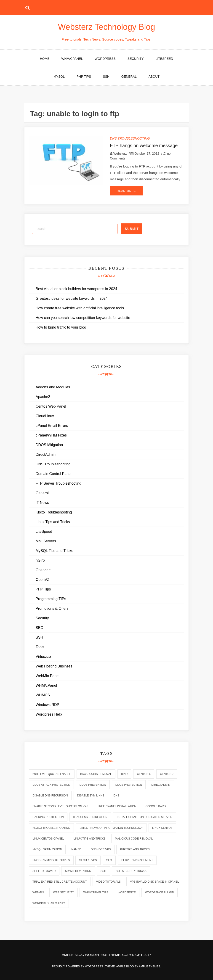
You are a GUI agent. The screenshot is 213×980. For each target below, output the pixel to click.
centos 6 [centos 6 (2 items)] (144, 774)
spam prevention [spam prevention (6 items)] (78, 871)
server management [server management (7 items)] (137, 860)
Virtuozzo (43, 657)
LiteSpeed (164, 59)
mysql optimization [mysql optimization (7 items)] (47, 849)
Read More (126, 191)
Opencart (43, 570)
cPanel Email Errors (52, 426)
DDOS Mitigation (49, 445)
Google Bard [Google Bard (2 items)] (156, 806)
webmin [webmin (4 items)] (38, 892)
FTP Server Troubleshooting (59, 483)
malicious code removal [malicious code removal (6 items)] (134, 839)
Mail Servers (46, 541)
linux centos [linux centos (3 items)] (162, 828)
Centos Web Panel (51, 406)
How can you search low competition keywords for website (83, 318)
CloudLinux (45, 416)
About (154, 77)
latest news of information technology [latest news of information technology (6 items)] (111, 828)
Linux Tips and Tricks (53, 522)
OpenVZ (43, 580)
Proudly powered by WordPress (78, 966)
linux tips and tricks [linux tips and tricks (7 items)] (90, 839)
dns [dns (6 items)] (116, 796)
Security (136, 59)
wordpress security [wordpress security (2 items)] (49, 903)
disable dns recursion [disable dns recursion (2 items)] (50, 796)
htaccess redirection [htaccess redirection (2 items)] (90, 817)
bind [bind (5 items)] (124, 774)
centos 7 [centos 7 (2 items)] (167, 774)
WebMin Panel (48, 676)
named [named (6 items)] (76, 849)
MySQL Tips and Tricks (54, 551)
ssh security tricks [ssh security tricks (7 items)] (131, 871)
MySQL (59, 77)
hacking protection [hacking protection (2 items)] (48, 817)
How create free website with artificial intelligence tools (80, 308)
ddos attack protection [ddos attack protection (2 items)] (51, 785)
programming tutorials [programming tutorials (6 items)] (51, 860)
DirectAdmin (46, 454)
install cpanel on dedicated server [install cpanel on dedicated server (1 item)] (145, 817)
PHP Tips (84, 77)
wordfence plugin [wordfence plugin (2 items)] (160, 892)
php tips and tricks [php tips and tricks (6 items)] (135, 849)
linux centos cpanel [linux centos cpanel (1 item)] (48, 839)
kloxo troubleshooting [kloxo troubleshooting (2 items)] (51, 828)
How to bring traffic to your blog (61, 327)
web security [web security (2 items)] (63, 892)
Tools (40, 647)
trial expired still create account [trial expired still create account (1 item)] (60, 882)
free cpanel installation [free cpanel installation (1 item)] (117, 806)
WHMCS (43, 695)
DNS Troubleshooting (130, 138)
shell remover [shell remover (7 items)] (44, 871)
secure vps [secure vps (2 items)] (88, 860)
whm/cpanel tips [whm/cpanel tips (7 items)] (96, 892)
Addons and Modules (53, 387)
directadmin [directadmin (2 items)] (161, 785)
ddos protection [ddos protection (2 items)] (129, 785)
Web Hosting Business (54, 666)
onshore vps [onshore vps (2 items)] (101, 849)
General (129, 77)
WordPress (105, 59)
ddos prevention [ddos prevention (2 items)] (93, 785)
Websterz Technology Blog (107, 27)
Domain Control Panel (54, 474)
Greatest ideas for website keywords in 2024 (72, 298)
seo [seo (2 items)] (109, 860)
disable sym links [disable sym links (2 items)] (91, 796)
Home (45, 59)
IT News (42, 503)
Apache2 (43, 397)
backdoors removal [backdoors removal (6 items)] (96, 774)
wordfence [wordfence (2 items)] (127, 892)
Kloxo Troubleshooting (54, 512)
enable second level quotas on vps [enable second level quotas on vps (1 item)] (60, 806)
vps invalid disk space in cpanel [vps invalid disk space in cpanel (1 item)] (154, 882)
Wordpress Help (49, 714)
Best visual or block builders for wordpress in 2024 (76, 289)
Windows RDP (47, 705)
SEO (40, 628)
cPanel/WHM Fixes (51, 435)
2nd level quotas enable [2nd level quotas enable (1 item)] (52, 774)
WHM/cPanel (72, 59)
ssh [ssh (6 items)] (103, 871)
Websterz (120, 154)
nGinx (40, 560)
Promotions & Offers (52, 608)
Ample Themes (149, 966)
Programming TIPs (51, 599)
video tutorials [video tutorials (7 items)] (109, 882)
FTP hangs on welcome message (144, 145)
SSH (106, 77)
